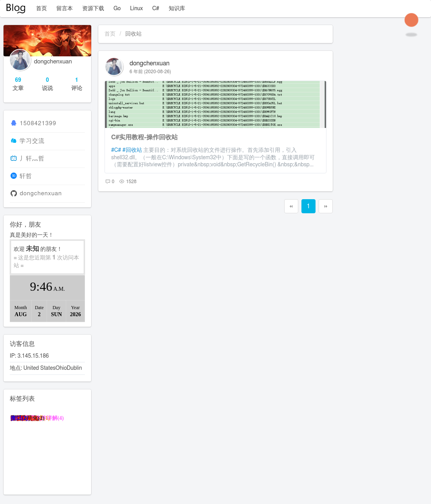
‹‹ (291, 206)
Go (117, 9)
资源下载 (93, 9)
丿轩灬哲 (32, 159)
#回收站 (132, 150)
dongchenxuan (150, 63)
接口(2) (19, 418)
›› (326, 206)
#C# (116, 150)
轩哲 (26, 176)
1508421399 (38, 123)
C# (156, 9)
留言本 (65, 9)
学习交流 (32, 141)
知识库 (177, 9)
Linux (136, 9)
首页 (41, 9)
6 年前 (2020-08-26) (150, 72)
